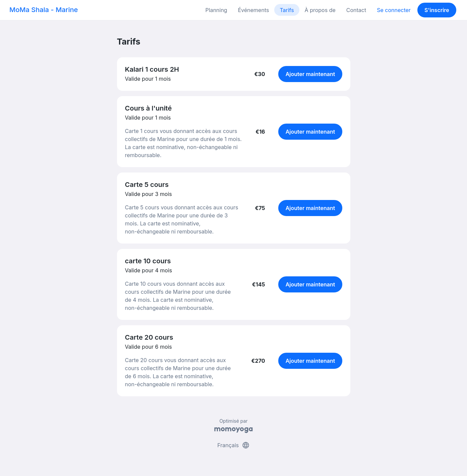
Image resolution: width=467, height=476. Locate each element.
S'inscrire (437, 10)
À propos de (320, 10)
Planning (216, 10)
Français (233, 445)
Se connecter (394, 10)
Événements (254, 10)
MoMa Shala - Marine (44, 10)
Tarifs (287, 10)
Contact (356, 10)
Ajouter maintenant (310, 74)
